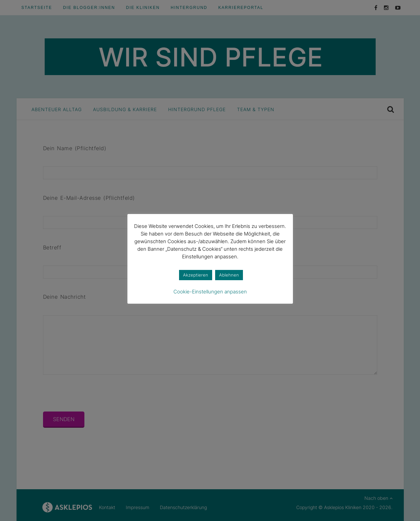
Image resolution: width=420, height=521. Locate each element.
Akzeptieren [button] (196, 275)
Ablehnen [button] (229, 275)
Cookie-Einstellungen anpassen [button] (210, 292)
